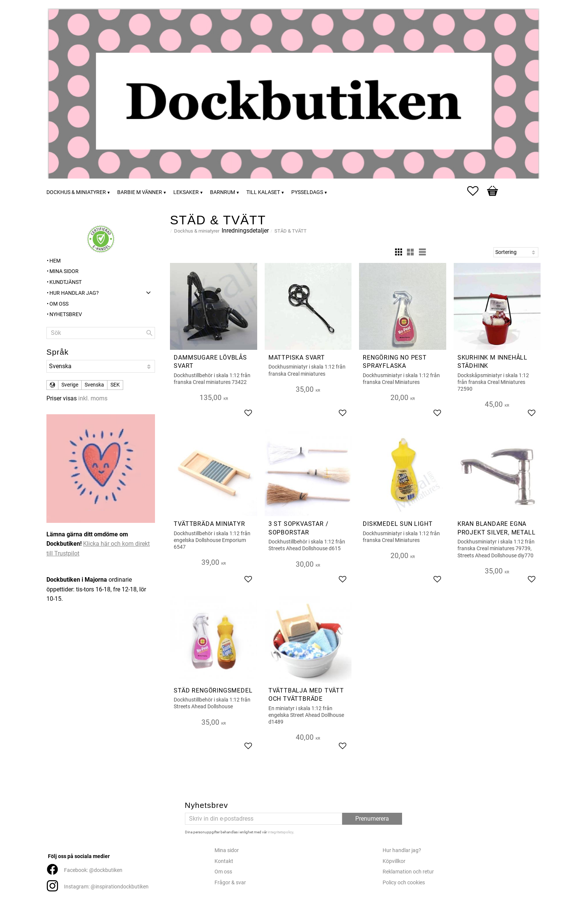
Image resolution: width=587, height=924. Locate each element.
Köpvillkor (394, 861)
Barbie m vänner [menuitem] (140, 192)
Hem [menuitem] (55, 261)
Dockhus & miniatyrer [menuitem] (76, 192)
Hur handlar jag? (402, 850)
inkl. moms (93, 398)
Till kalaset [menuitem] (263, 192)
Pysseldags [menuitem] (307, 192)
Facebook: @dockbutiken (93, 870)
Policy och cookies (404, 883)
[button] (477, 191)
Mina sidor (227, 850)
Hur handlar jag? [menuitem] (74, 293)
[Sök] (149, 333)
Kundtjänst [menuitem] (66, 282)
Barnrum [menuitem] (223, 192)
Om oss (223, 872)
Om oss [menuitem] (59, 304)
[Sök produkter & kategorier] (101, 333)
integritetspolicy (280, 832)
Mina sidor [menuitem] (64, 271)
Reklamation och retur (408, 872)
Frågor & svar (230, 883)
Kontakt (224, 861)
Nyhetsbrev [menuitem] (66, 314)
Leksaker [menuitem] (186, 192)
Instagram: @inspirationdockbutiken (106, 887)
